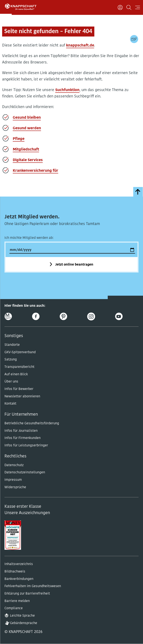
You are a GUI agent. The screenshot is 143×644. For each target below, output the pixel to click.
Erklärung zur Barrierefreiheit (27, 594)
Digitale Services (28, 160)
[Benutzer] (120, 7)
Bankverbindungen (19, 579)
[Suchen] (129, 7)
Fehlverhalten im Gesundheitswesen (33, 586)
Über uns (11, 382)
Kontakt (10, 404)
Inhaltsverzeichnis (19, 564)
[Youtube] (119, 316)
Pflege (19, 139)
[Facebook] (36, 316)
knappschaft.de (80, 46)
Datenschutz (14, 465)
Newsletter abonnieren (22, 397)
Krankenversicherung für (35, 171)
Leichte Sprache (22, 616)
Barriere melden (17, 601)
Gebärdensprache (24, 623)
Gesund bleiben (27, 118)
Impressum (13, 480)
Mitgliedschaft (26, 150)
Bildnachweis (15, 572)
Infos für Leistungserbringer (26, 446)
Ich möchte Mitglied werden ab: (29, 238)
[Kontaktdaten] (134, 39)
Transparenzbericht (19, 367)
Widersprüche (15, 487)
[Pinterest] (63, 316)
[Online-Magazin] (8, 316)
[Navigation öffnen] (138, 7)
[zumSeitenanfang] (138, 192)
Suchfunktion (67, 90)
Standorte (12, 345)
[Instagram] (91, 316)
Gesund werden (27, 128)
